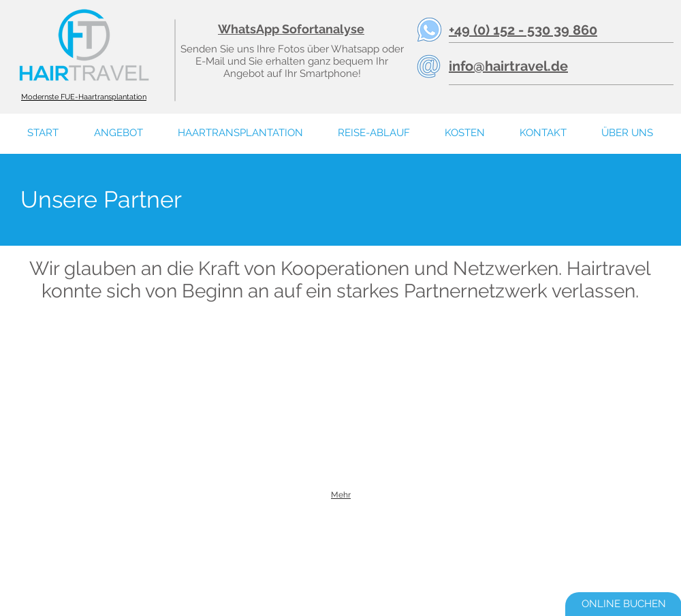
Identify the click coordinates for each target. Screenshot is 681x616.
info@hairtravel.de (508, 66)
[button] (627, 133)
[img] (65, 345)
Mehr (341, 495)
